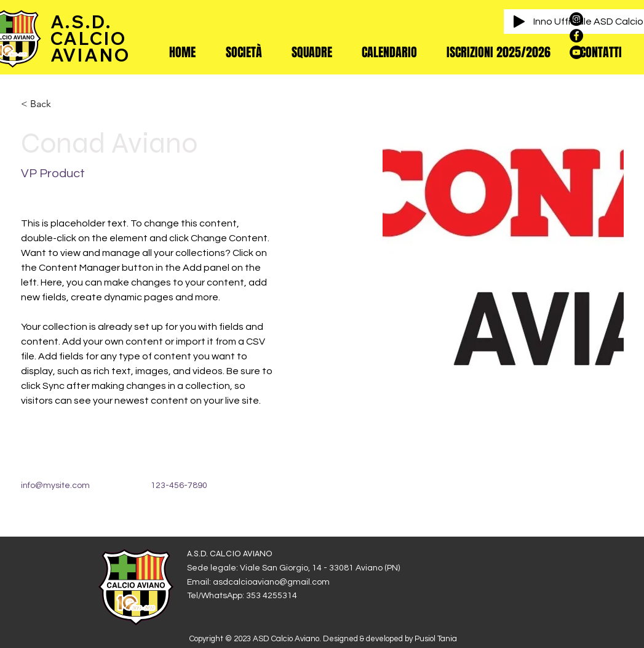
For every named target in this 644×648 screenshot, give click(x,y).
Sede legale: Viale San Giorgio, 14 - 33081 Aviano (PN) (293, 568)
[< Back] (45, 104)
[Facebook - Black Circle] (576, 36)
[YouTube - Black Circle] (576, 52)
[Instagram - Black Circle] (576, 19)
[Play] (519, 22)
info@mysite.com (55, 486)
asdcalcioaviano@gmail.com (271, 582)
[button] (244, 52)
